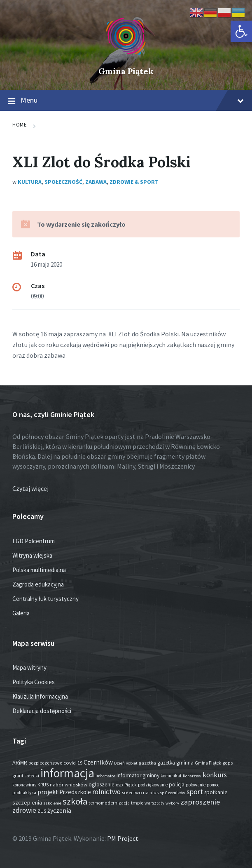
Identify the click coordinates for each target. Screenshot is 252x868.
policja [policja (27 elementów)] (177, 785)
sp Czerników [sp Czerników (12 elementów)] (173, 793)
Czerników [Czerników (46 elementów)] (98, 762)
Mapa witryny (29, 667)
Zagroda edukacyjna (38, 584)
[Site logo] (126, 57)
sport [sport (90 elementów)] (195, 792)
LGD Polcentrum (34, 541)
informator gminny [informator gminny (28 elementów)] (138, 775)
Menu (126, 101)
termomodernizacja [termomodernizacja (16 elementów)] (109, 803)
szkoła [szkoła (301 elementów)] (75, 801)
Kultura (30, 182)
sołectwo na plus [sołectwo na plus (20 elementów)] (140, 792)
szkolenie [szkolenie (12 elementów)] (52, 803)
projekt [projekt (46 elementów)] (48, 792)
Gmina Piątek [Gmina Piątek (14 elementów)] (208, 763)
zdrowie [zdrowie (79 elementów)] (24, 810)
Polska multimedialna (39, 570)
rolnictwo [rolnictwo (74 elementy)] (106, 792)
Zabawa (96, 182)
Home (20, 125)
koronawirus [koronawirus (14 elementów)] (24, 785)
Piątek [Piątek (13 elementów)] (131, 785)
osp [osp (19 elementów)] (119, 785)
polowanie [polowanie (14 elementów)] (196, 785)
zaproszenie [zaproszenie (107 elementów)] (200, 802)
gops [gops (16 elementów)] (227, 763)
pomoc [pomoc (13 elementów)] (213, 785)
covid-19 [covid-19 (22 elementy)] (73, 762)
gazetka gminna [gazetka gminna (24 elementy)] (175, 763)
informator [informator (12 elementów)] (105, 776)
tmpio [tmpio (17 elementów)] (137, 803)
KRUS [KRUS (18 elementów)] (43, 785)
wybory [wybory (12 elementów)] (172, 803)
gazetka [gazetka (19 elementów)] (147, 763)
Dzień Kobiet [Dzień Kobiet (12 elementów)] (126, 763)
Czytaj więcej (30, 488)
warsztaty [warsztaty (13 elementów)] (154, 803)
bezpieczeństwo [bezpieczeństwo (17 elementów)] (45, 763)
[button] (241, 31)
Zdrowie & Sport (134, 182)
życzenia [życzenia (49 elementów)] (59, 811)
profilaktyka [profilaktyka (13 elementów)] (24, 793)
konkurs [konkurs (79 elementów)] (215, 775)
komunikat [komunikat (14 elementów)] (171, 776)
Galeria (21, 613)
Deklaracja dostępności (42, 711)
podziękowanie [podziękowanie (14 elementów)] (153, 785)
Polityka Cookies (34, 682)
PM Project (123, 838)
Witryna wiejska (32, 555)
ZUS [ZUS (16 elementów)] (42, 811)
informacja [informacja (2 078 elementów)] (67, 773)
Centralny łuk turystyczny (45, 599)
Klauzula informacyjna (40, 696)
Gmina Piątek (126, 71)
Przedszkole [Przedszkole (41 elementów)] (75, 792)
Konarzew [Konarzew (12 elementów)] (192, 776)
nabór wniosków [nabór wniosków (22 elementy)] (69, 784)
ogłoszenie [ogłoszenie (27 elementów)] (101, 785)
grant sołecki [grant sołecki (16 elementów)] (26, 776)
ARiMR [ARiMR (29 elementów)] (20, 762)
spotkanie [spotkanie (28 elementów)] (216, 792)
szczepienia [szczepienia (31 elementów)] (27, 802)
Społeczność (63, 182)
